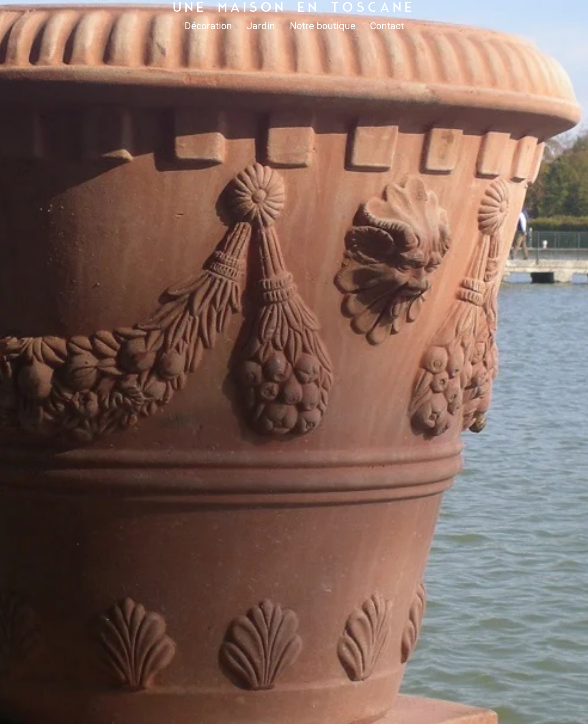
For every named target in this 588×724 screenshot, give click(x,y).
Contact (387, 26)
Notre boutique (323, 26)
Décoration (208, 26)
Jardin (261, 26)
